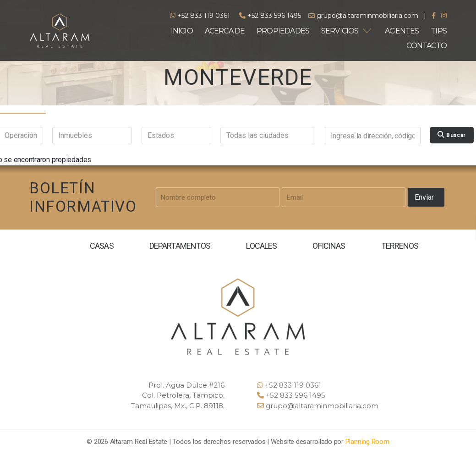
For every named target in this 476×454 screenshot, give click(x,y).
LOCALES (262, 246)
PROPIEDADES (283, 31)
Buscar (451, 135)
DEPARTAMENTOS (180, 246)
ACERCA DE (225, 31)
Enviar (424, 197)
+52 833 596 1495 (270, 16)
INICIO (182, 31)
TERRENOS (399, 246)
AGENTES (402, 31)
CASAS (101, 246)
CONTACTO (427, 46)
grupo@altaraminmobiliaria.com (363, 16)
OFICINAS (329, 246)
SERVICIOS (340, 31)
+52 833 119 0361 (200, 16)
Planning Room (367, 442)
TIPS (439, 31)
